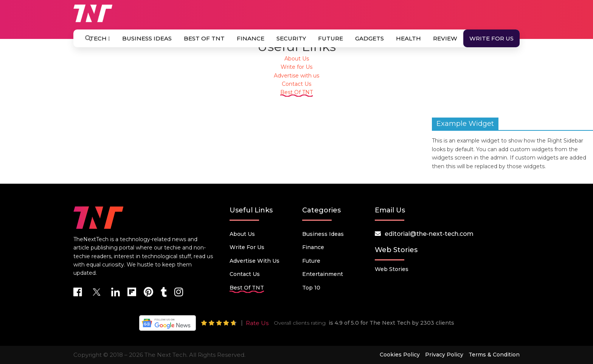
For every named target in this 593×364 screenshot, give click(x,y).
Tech (100, 38)
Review (445, 38)
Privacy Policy (444, 355)
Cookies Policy (400, 355)
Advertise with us (296, 76)
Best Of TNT (204, 38)
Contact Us (296, 84)
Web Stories (392, 269)
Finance (251, 38)
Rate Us (257, 323)
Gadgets (369, 38)
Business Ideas (147, 38)
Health (408, 38)
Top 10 (311, 288)
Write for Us (491, 38)
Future (331, 38)
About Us (297, 59)
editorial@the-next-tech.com (429, 234)
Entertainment (323, 274)
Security (291, 38)
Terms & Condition (494, 355)
